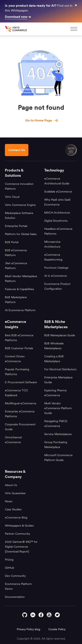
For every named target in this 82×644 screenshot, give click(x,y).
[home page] (16, 29)
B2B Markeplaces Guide (60, 335)
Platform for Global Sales (21, 234)
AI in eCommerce (56, 276)
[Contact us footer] (17, 150)
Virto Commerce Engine (20, 205)
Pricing (9, 560)
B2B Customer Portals (19, 348)
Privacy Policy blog (28, 629)
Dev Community (15, 576)
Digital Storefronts (56, 221)
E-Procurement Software (21, 382)
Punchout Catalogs (56, 268)
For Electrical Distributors (60, 369)
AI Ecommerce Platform (20, 310)
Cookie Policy (57, 629)
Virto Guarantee (15, 493)
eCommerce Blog (16, 517)
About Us (11, 485)
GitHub (9, 568)
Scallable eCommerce (58, 192)
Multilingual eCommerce (21, 403)
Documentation (15, 597)
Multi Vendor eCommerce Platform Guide (58, 408)
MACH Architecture (57, 213)
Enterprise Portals (16, 226)
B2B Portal (12, 242)
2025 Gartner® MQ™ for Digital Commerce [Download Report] (21, 547)
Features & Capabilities (19, 289)
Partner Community (17, 534)
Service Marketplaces (58, 434)
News (9, 501)
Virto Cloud (12, 197)
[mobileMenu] (74, 29)
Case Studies (13, 509)
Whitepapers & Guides (19, 526)
